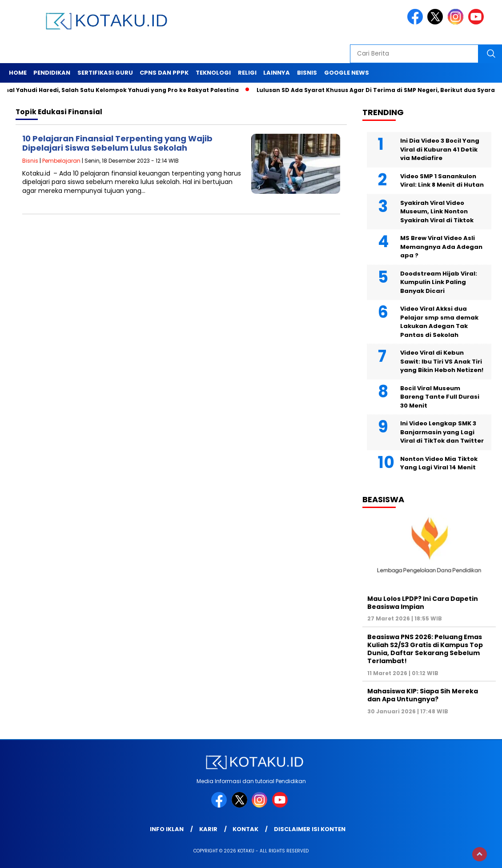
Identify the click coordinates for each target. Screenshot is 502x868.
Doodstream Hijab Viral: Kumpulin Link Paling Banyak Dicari (439, 282)
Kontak (245, 829)
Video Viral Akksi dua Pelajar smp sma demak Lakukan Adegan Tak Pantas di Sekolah (439, 322)
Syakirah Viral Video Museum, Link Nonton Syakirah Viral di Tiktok (437, 212)
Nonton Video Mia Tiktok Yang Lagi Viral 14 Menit (439, 463)
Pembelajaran (61, 161)
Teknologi (213, 73)
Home (18, 73)
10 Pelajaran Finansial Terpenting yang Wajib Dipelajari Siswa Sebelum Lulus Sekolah (117, 143)
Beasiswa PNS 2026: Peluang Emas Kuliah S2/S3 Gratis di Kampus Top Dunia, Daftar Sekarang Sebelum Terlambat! (425, 649)
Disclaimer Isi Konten (310, 829)
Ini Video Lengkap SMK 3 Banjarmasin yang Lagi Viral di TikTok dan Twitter (442, 432)
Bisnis (307, 73)
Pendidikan (52, 73)
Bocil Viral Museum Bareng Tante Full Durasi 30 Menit (440, 397)
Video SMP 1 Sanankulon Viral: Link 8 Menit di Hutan (442, 181)
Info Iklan (167, 829)
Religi (247, 73)
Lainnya (277, 73)
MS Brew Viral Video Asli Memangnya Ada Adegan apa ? (441, 247)
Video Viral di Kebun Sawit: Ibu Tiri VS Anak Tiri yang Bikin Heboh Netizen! (442, 361)
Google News (347, 73)
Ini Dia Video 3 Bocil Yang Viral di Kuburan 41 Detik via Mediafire (440, 149)
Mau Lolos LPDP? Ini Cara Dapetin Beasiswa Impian (423, 603)
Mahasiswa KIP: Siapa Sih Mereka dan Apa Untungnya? (423, 695)
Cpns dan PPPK (164, 73)
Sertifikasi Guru (105, 73)
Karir (208, 829)
